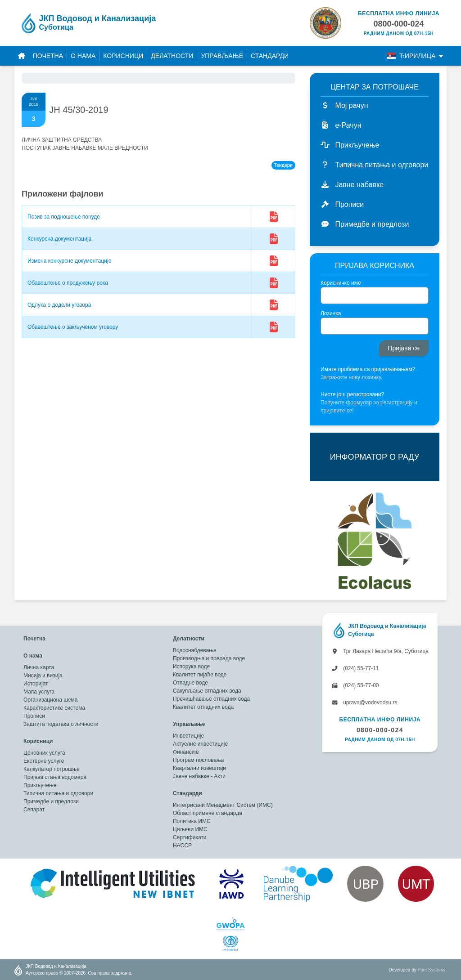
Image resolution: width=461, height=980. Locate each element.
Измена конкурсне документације (69, 261)
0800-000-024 (380, 730)
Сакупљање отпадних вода (207, 691)
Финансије (186, 752)
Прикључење (40, 785)
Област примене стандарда (208, 813)
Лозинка (331, 313)
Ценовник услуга (44, 753)
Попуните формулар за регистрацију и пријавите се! (369, 407)
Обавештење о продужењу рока (68, 283)
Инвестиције (188, 736)
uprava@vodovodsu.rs (364, 703)
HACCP (182, 846)
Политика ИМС (192, 821)
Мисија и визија (43, 676)
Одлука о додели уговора (59, 305)
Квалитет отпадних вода (203, 707)
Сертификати (190, 837)
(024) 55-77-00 (355, 685)
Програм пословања (199, 760)
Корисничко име (341, 283)
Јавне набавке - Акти (199, 776)
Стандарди (270, 56)
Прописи (34, 716)
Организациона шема (50, 700)
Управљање (222, 56)
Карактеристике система (54, 708)
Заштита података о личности (61, 724)
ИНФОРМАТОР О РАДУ (375, 457)
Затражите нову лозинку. (351, 377)
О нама (83, 56)
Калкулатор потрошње (52, 769)
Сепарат (34, 810)
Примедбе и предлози (51, 801)
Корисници (123, 56)
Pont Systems (432, 970)
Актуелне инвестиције (200, 744)
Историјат (36, 684)
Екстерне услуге (44, 761)
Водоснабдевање (195, 650)
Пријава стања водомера (55, 777)
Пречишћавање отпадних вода (211, 699)
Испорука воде (191, 667)
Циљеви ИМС (190, 829)
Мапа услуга (39, 692)
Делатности (172, 56)
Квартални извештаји (199, 768)
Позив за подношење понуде (64, 217)
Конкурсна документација (59, 239)
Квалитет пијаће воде (200, 675)
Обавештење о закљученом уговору (73, 327)
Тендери (283, 165)
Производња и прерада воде (209, 658)
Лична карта (39, 667)
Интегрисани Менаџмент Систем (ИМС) (223, 805)
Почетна (48, 56)
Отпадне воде (190, 683)
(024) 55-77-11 (355, 668)
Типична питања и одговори (58, 793)
